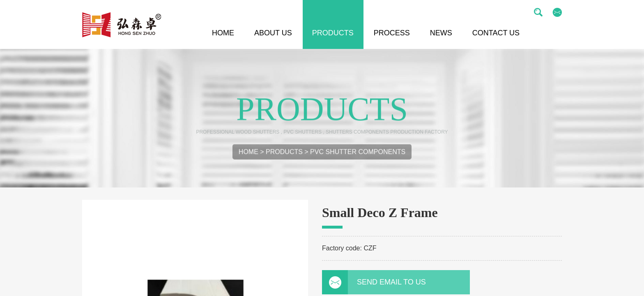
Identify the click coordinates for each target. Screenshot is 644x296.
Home (248, 154)
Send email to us (377, 282)
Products (284, 154)
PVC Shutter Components (358, 154)
